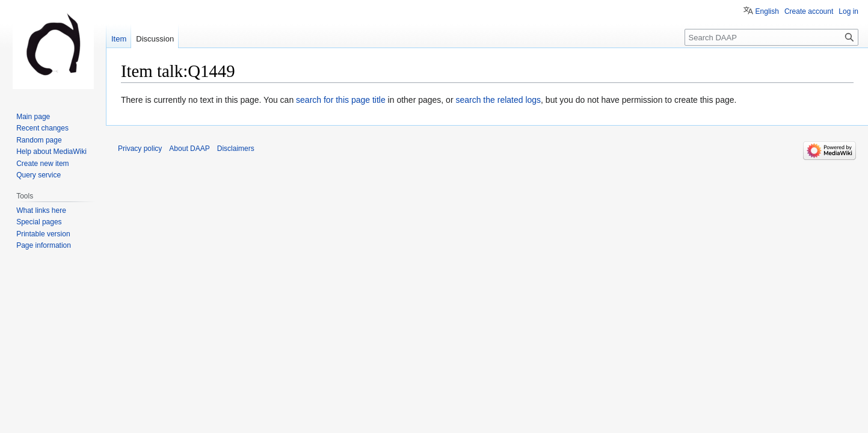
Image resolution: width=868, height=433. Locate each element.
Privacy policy (140, 149)
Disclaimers (236, 149)
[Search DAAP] (771, 37)
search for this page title (341, 100)
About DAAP (189, 149)
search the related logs (498, 100)
